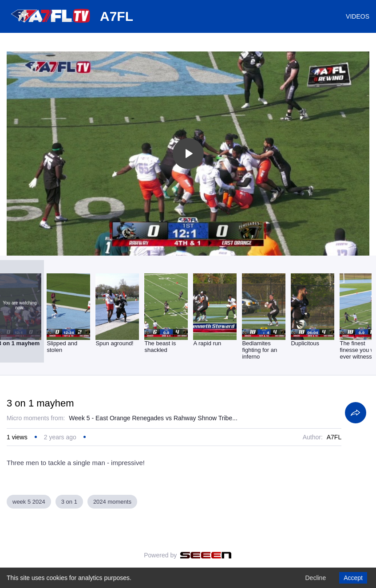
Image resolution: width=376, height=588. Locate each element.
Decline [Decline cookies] (315, 578)
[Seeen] (206, 555)
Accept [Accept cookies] (353, 578)
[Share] (356, 413)
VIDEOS (358, 16)
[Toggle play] (188, 154)
